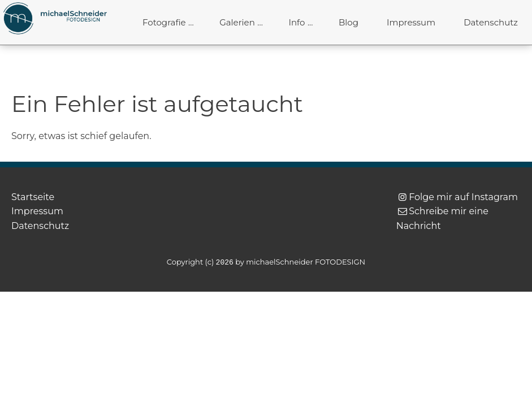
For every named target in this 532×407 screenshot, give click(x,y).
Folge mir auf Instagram (463, 197)
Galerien (237, 22)
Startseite (33, 197)
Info (297, 22)
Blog (349, 22)
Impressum (411, 22)
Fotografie (164, 22)
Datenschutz (491, 22)
